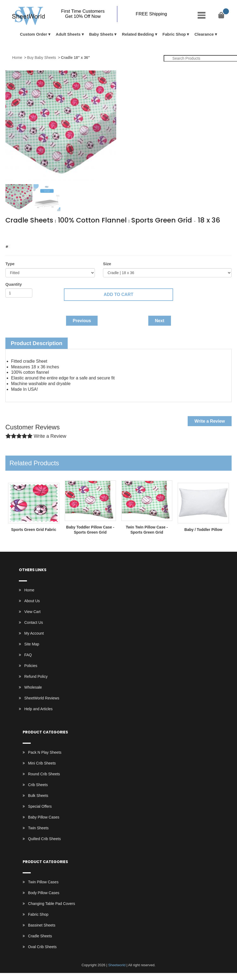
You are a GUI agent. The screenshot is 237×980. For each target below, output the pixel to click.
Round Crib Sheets (44, 774)
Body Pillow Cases (44, 893)
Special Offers (40, 806)
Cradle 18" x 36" (75, 58)
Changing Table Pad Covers (51, 904)
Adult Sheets (68, 34)
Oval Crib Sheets (42, 947)
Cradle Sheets (40, 936)
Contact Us (34, 622)
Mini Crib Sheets (42, 763)
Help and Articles (38, 709)
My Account (34, 633)
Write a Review (210, 421)
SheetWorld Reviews (42, 698)
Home (17, 58)
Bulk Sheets (38, 796)
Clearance (204, 34)
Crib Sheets (38, 785)
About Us (32, 601)
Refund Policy (36, 676)
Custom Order (34, 34)
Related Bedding (138, 34)
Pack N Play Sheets (45, 752)
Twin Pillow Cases (43, 882)
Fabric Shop (174, 34)
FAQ (28, 655)
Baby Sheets (101, 34)
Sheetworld (117, 965)
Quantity (14, 284)
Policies (31, 666)
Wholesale (33, 687)
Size (107, 264)
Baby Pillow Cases (44, 817)
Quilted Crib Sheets (44, 839)
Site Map (32, 644)
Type (10, 264)
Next (160, 321)
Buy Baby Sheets (41, 58)
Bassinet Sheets (42, 925)
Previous (82, 321)
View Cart (32, 612)
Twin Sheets (38, 828)
